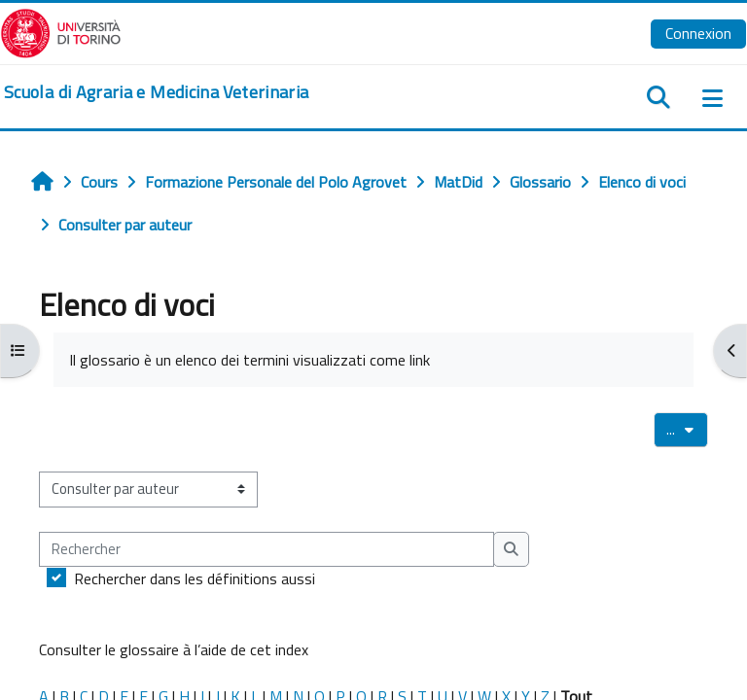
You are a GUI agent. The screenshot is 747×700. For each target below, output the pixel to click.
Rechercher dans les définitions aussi (195, 578)
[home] (156, 92)
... (687, 429)
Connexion (698, 33)
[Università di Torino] (61, 31)
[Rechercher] (267, 549)
